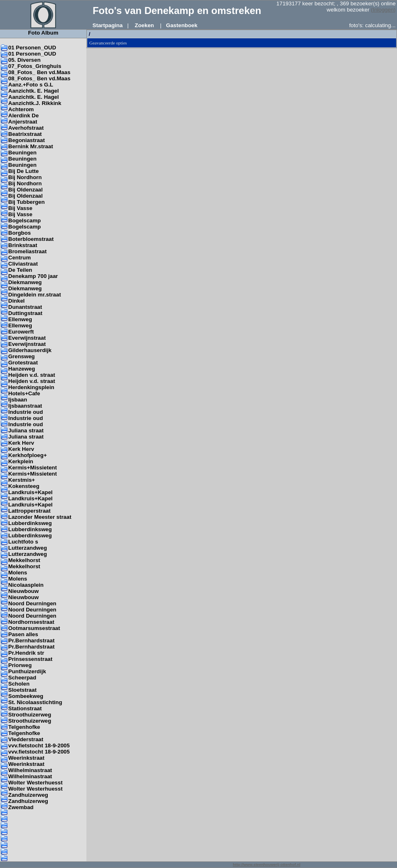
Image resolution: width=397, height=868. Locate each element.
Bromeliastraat (27, 251)
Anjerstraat (23, 122)
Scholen (19, 684)
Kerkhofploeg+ (28, 455)
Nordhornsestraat (31, 622)
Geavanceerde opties (108, 43)
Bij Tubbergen (27, 202)
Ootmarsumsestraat (34, 628)
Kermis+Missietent (33, 468)
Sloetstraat (22, 690)
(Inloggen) (383, 10)
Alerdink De (23, 115)
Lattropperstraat (29, 511)
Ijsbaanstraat (25, 406)
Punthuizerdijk (27, 671)
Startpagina (108, 25)
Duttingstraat (25, 313)
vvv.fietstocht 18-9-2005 (39, 745)
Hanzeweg (22, 369)
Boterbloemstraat (31, 239)
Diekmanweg (25, 282)
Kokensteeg (24, 486)
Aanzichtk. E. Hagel (34, 91)
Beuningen (22, 153)
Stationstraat (25, 708)
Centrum (20, 258)
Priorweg (20, 665)
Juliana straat (26, 430)
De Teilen (20, 270)
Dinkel (16, 301)
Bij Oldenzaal (26, 190)
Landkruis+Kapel (30, 492)
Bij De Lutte (23, 171)
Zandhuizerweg (28, 795)
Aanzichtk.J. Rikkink (35, 103)
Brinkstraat (23, 245)
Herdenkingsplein (31, 387)
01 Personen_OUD (32, 48)
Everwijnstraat (27, 338)
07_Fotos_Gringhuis (35, 66)
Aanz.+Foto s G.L (31, 85)
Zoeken (145, 25)
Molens (18, 573)
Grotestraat (23, 363)
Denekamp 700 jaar (33, 276)
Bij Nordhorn (25, 177)
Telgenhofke (24, 727)
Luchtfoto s (23, 542)
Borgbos (20, 233)
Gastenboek (182, 25)
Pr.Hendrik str (26, 653)
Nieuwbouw (23, 591)
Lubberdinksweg (30, 523)
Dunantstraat (25, 307)
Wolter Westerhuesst (35, 783)
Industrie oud (26, 412)
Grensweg (21, 356)
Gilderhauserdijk (30, 350)
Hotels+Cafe (24, 393)
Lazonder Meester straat (40, 517)
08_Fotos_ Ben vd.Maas (39, 72)
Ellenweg (20, 319)
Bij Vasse (20, 208)
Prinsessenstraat (30, 659)
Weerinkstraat (26, 758)
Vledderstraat (26, 739)
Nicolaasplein (26, 585)
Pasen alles (23, 634)
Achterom (21, 109)
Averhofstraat (26, 128)
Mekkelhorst (24, 560)
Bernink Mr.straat (31, 146)
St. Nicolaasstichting (35, 702)
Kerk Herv (21, 443)
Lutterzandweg (28, 548)
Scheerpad (22, 678)
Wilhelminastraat (30, 770)
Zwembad (21, 807)
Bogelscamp (24, 220)
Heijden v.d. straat (32, 375)
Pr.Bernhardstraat (31, 640)
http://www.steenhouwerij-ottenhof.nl (267, 865)
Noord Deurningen (32, 603)
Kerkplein (21, 461)
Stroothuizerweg (30, 715)
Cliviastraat (23, 264)
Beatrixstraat (25, 134)
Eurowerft (21, 332)
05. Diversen (24, 60)
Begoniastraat (27, 140)
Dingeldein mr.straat (35, 295)
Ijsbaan (18, 400)
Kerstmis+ (22, 480)
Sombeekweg (26, 696)
